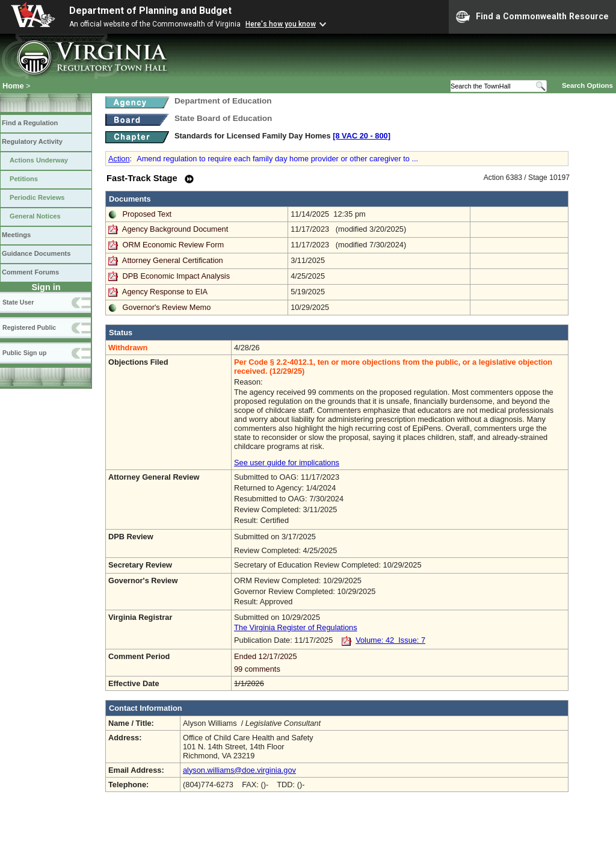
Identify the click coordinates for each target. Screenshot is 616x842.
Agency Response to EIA (165, 292)
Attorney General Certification (173, 260)
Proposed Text (147, 214)
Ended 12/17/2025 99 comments (400, 663)
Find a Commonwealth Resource (532, 17)
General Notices (35, 216)
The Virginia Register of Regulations (296, 627)
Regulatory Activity (32, 141)
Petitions (24, 179)
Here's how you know (281, 24)
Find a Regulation (30, 123)
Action (119, 159)
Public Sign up (24, 353)
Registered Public (29, 327)
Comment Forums (30, 272)
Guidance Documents (36, 253)
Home (13, 86)
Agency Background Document (175, 229)
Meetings (16, 235)
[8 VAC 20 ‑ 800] (362, 136)
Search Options (587, 85)
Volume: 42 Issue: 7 (390, 640)
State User (18, 302)
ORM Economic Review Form (174, 245)
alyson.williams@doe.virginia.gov (239, 770)
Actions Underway (39, 160)
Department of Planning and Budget (150, 11)
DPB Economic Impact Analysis (177, 276)
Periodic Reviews (37, 197)
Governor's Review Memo (167, 307)
